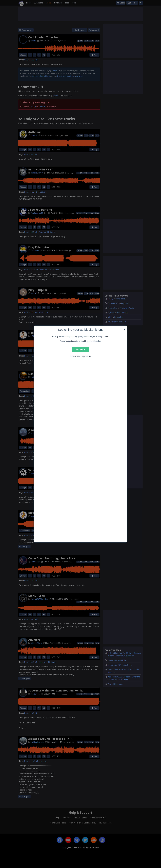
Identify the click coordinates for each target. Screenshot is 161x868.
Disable (80, 349)
